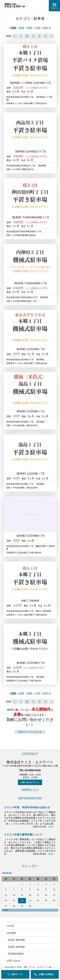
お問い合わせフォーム (30, 782)
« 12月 (5, 910)
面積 (21, 28)
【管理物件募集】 (16, 954)
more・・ (53, 827)
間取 (29, 28)
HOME (12, 926)
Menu (54, 8)
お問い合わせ (14, 961)
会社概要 (12, 933)
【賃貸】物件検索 (16, 940)
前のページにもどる (30, 732)
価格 (13, 28)
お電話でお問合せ (46, 974)
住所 (37, 28)
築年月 (46, 28)
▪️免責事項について (30, 789)
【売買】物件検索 (17, 947)
